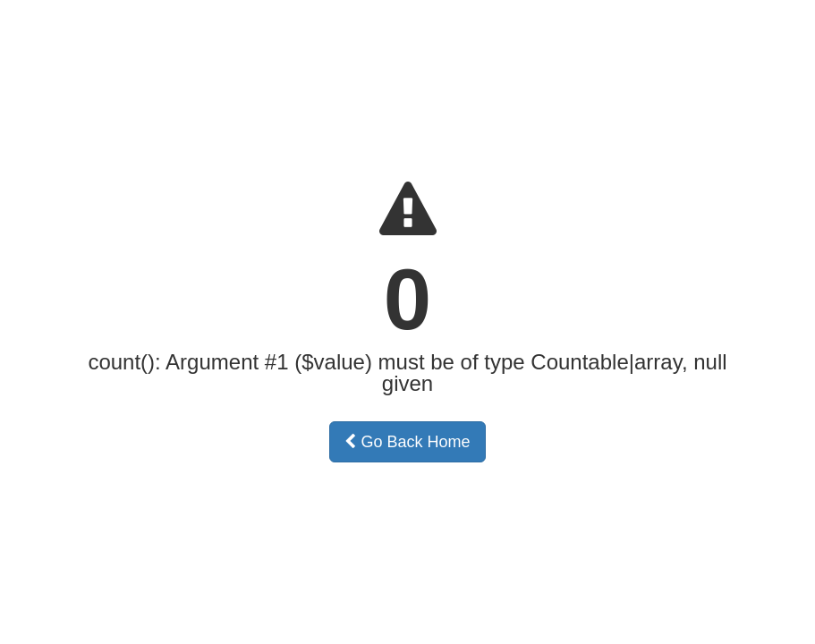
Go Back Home (407, 442)
